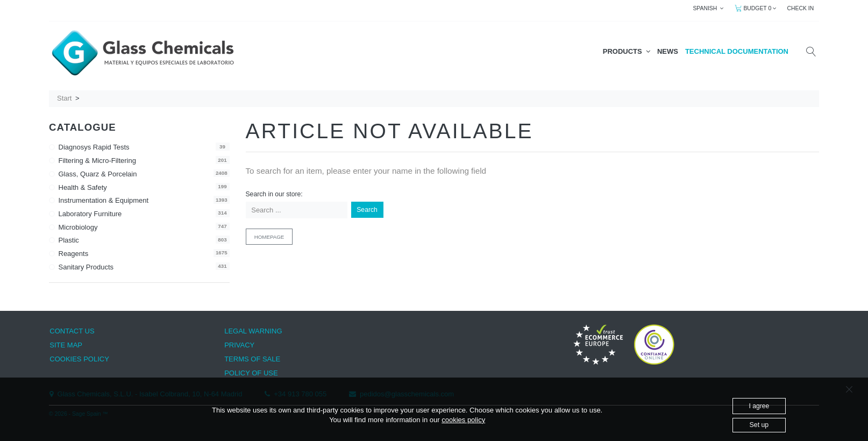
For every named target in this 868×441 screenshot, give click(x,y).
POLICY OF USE (251, 373)
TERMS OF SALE (252, 359)
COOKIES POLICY (79, 359)
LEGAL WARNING (253, 331)
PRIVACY (239, 345)
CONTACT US (72, 331)
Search (367, 210)
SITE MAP (66, 345)
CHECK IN (801, 8)
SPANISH (708, 8)
